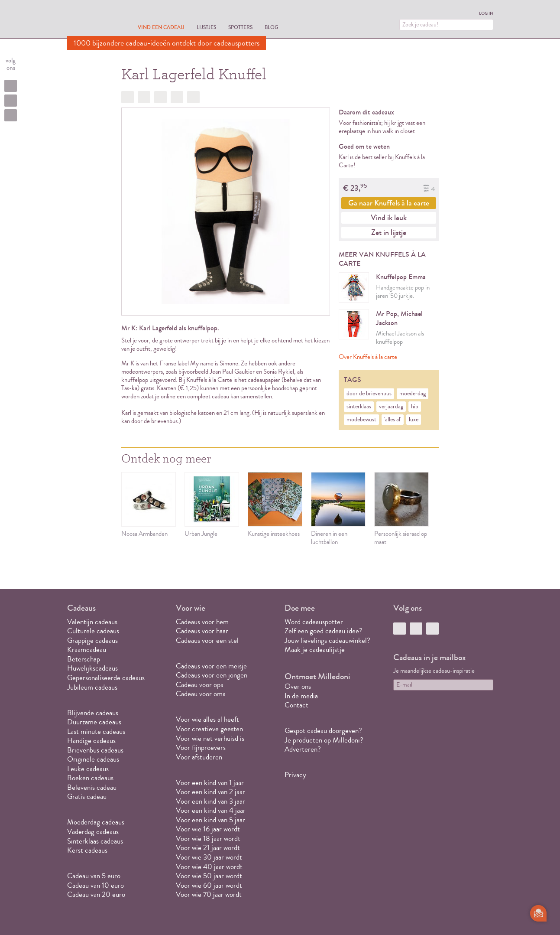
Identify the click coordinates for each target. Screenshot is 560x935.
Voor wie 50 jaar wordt (209, 876)
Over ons (298, 686)
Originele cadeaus (93, 759)
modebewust (361, 420)
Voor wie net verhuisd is (210, 738)
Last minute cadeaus (96, 731)
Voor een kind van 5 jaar (210, 820)
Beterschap (84, 659)
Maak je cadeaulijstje (315, 650)
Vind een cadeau (161, 27)
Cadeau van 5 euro (94, 876)
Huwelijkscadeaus (92, 668)
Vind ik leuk (389, 218)
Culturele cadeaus (93, 631)
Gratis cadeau (87, 797)
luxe (414, 420)
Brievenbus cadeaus (95, 750)
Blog (272, 27)
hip (415, 407)
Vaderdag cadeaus (93, 832)
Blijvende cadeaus (93, 713)
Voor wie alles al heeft (207, 719)
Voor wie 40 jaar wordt (209, 867)
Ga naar (389, 203)
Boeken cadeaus (90, 778)
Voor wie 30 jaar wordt (209, 857)
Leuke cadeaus (88, 769)
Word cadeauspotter (314, 622)
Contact (296, 705)
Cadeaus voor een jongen (212, 675)
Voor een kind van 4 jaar (211, 810)
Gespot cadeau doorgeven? (323, 731)
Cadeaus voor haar (202, 631)
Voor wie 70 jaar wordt (209, 894)
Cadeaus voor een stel (207, 640)
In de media (301, 696)
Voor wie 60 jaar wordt (209, 885)
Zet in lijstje (389, 232)
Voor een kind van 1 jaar (210, 783)
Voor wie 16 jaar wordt (208, 829)
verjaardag (391, 407)
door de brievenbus (369, 394)
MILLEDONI (91, 20)
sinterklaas (359, 407)
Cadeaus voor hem (202, 622)
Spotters (240, 27)
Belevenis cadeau (92, 787)
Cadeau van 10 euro (95, 885)
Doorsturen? (193, 97)
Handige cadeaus (91, 741)
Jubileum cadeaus (92, 687)
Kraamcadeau (87, 650)
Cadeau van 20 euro (96, 894)
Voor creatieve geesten (209, 729)
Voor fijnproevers (201, 748)
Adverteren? (303, 749)
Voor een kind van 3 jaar (210, 801)
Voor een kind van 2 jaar (210, 792)
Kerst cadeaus (87, 850)
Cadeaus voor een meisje (211, 666)
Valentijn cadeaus (92, 622)
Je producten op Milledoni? (324, 740)
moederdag (413, 394)
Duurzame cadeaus (94, 722)
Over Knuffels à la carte (368, 357)
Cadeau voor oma (201, 694)
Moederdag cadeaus (96, 822)
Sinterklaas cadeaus (95, 841)
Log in (486, 13)
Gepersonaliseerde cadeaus (106, 678)
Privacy (295, 775)
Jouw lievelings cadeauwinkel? (327, 640)
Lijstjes (206, 27)
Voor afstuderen (199, 757)
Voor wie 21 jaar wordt (208, 848)
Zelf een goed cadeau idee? (324, 631)
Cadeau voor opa (200, 685)
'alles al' (393, 420)
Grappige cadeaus (92, 640)
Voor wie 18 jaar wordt (208, 839)
